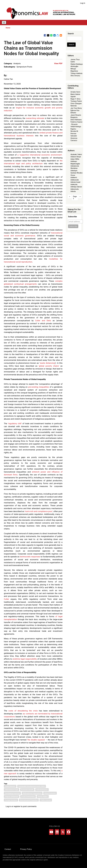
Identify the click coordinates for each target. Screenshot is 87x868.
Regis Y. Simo (75, 99)
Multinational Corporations (32, 793)
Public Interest (46, 800)
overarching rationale (35, 118)
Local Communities (28, 797)
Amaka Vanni (75, 92)
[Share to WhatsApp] (51, 35)
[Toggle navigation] (4, 23)
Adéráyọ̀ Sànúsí (76, 187)
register (17, 806)
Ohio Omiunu (75, 76)
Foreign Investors (11, 800)
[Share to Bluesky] (58, 35)
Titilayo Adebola (76, 73)
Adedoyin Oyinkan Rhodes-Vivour (77, 173)
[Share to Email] (61, 35)
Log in (83, 3)
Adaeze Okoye (76, 157)
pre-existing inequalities (39, 387)
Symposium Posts (24, 67)
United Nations (10, 786)
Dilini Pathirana (76, 120)
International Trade (12, 790)
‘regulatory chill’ (15, 423)
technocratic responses (30, 557)
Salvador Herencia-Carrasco (74, 138)
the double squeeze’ (36, 740)
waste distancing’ (47, 363)
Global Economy (50, 793)
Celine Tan (8, 79)
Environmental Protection (29, 800)
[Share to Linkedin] (54, 35)
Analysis (17, 63)
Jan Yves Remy (76, 108)
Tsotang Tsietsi (76, 101)
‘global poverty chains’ (49, 366)
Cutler (6, 599)
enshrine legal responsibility (25, 659)
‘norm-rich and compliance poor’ (39, 511)
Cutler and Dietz (43, 321)
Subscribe (72, 217)
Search (71, 45)
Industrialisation (42, 790)
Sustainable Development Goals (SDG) (32, 786)
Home (8, 28)
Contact (8, 849)
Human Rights (43, 797)
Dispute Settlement (12, 797)
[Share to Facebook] (45, 35)
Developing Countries (12, 793)
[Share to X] (48, 35)
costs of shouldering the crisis (23, 711)
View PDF (58, 63)
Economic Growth (27, 790)
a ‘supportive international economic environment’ (40, 155)
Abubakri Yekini (76, 154)
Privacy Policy (26, 849)
